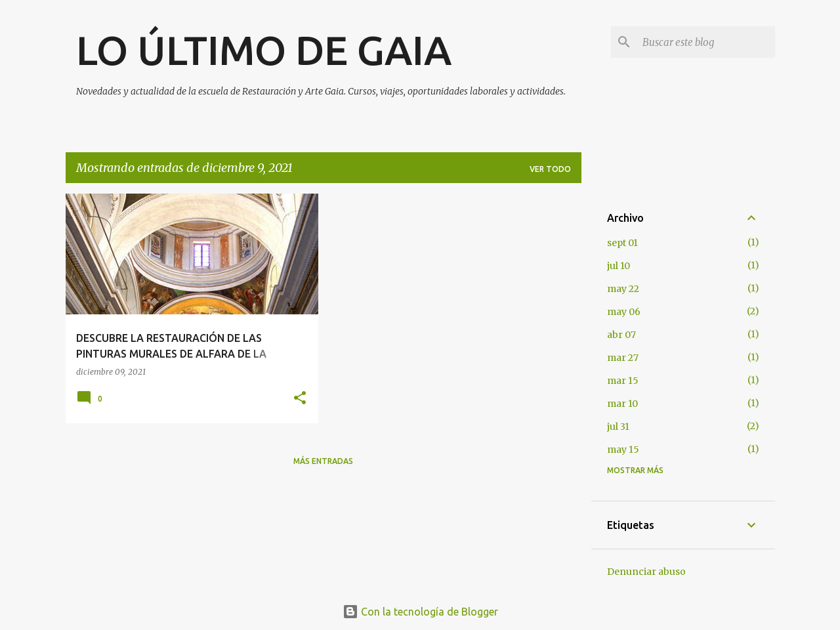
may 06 (624, 312)
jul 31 (618, 427)
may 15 (623, 450)
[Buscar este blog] (706, 42)
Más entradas (323, 461)
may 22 (623, 289)
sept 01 (622, 243)
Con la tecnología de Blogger (420, 612)
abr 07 (621, 335)
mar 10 (622, 404)
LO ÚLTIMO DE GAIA (264, 50)
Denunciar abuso (646, 572)
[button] (300, 399)
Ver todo (550, 169)
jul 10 (619, 266)
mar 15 (623, 381)
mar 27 (623, 358)
